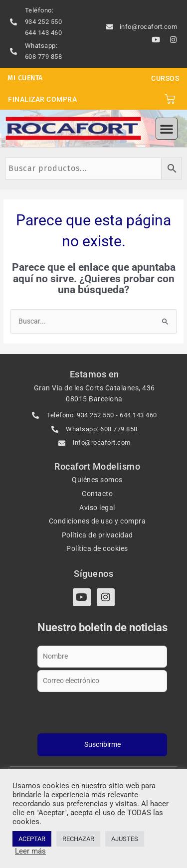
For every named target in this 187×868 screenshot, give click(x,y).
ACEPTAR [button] (32, 839)
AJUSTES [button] (125, 839)
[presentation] (102, 711)
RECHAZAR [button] (78, 839)
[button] (167, 129)
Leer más (30, 851)
